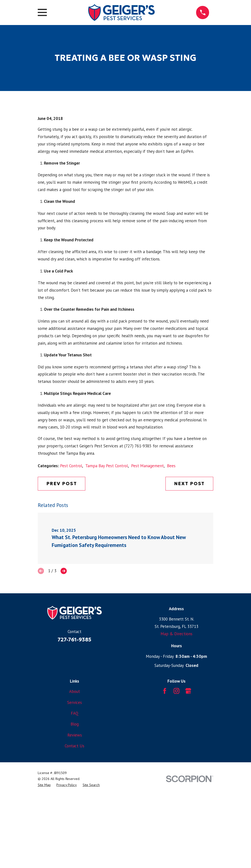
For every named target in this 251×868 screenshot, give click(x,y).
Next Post (189, 567)
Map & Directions (176, 717)
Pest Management (147, 549)
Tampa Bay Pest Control (107, 549)
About (75, 775)
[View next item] (64, 655)
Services (75, 786)
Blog (75, 807)
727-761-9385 (75, 723)
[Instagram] (176, 774)
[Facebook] (165, 774)
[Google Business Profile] (188, 774)
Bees (171, 549)
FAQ (75, 797)
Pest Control (71, 549)
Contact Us (75, 829)
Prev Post (62, 567)
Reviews (75, 818)
